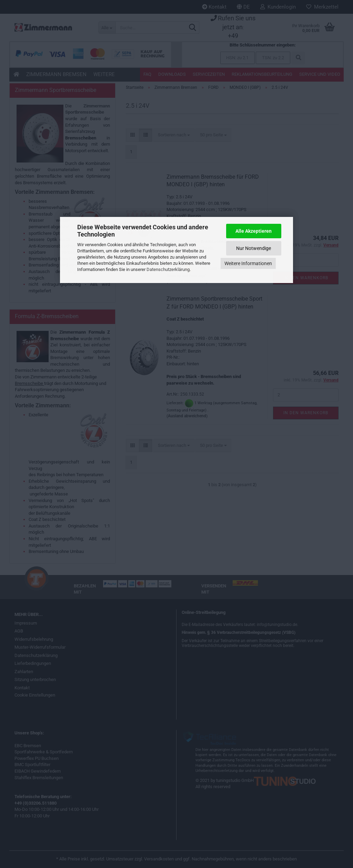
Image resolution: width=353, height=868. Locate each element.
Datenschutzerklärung (168, 269)
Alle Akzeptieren (254, 231)
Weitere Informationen (248, 263)
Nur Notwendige (254, 248)
